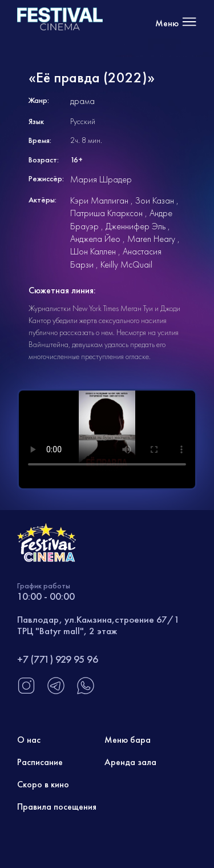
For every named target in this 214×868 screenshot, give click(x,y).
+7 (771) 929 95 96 (58, 659)
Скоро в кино (43, 784)
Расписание (40, 762)
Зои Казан (155, 200)
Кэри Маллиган (99, 200)
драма (82, 101)
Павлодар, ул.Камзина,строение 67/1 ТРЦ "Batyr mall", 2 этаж (98, 625)
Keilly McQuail (126, 264)
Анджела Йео (95, 239)
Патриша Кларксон (106, 213)
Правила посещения (57, 807)
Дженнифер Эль (136, 226)
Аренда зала (130, 762)
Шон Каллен (93, 251)
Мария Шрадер (101, 179)
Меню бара (128, 740)
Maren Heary (151, 239)
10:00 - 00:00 (46, 596)
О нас (29, 740)
